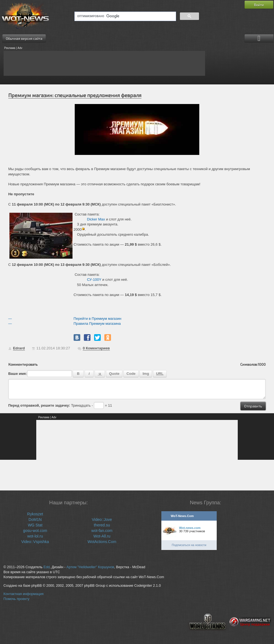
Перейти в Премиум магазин (98, 319)
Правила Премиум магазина (97, 324)
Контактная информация (24, 594)
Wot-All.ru (102, 536)
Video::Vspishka (35, 542)
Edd (46, 567)
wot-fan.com (102, 531)
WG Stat (35, 525)
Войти (259, 5)
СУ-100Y (94, 280)
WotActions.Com (102, 542)
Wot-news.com (190, 528)
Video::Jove (102, 520)
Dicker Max (96, 219)
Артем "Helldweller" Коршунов (90, 567)
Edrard (19, 348)
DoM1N (35, 520)
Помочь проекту (17, 599)
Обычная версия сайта (24, 38)
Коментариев (96, 348)
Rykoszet (35, 514)
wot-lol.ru (35, 536)
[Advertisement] (104, 63)
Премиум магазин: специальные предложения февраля (75, 95)
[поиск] (125, 16)
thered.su (102, 525)
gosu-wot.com (35, 531)
